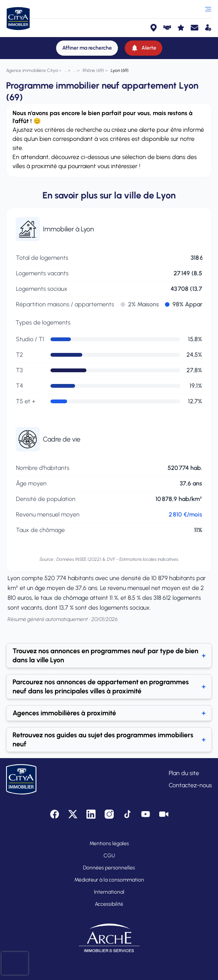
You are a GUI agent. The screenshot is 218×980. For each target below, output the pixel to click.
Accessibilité (109, 904)
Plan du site (184, 773)
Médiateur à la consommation (109, 880)
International (109, 892)
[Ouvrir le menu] (208, 9)
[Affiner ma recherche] (87, 48)
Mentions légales (109, 843)
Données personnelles (109, 868)
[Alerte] (144, 48)
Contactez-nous (190, 785)
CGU (109, 856)
